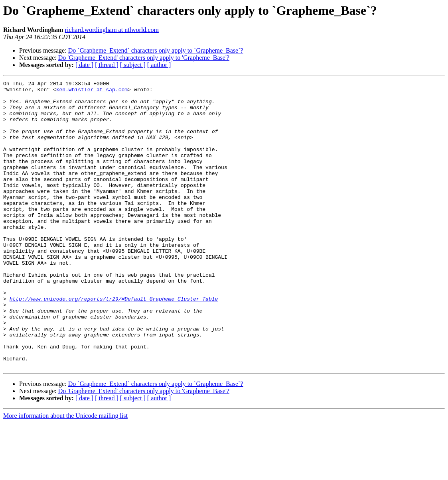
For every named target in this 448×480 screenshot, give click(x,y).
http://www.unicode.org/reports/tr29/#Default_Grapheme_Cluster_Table (114, 343)
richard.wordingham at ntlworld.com (112, 30)
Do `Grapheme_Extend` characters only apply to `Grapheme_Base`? (156, 50)
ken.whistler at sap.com (92, 92)
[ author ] (159, 65)
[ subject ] (133, 65)
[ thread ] (107, 65)
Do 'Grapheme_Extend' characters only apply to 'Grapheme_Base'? (144, 58)
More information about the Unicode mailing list (65, 473)
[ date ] (84, 65)
